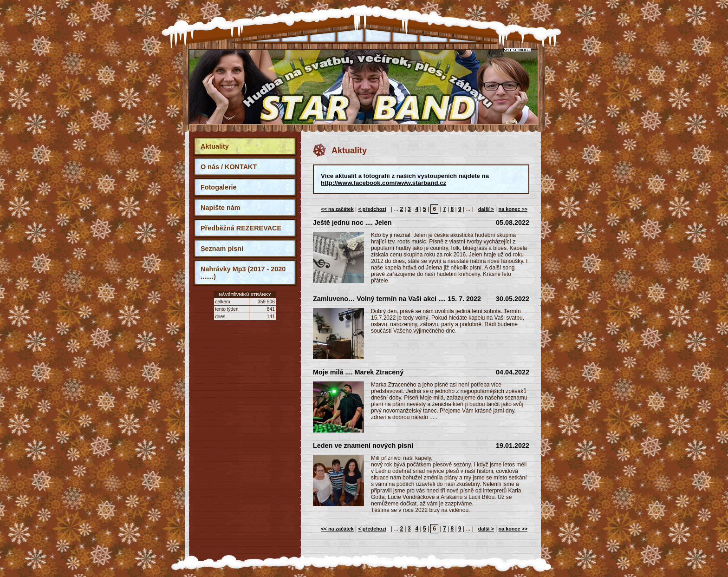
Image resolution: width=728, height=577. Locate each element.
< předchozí (372, 209)
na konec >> (513, 209)
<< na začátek (337, 209)
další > (486, 209)
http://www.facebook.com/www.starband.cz (383, 183)
